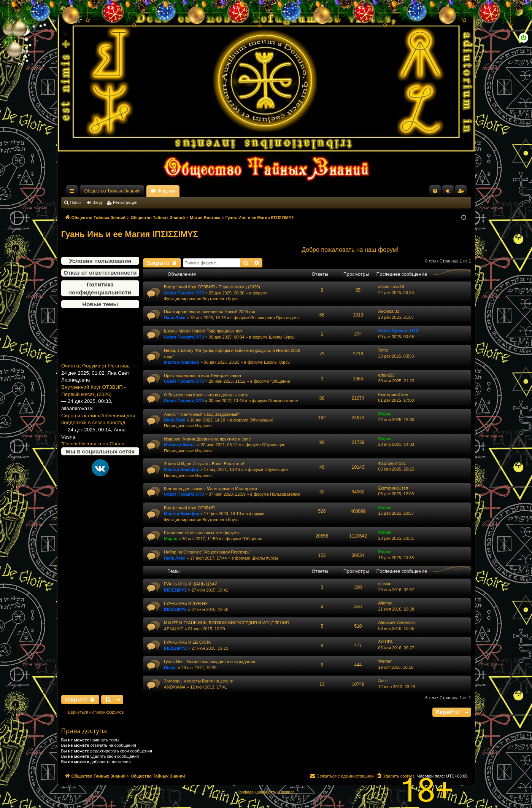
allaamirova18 (391, 286)
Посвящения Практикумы (275, 318)
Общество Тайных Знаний (112, 191)
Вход (97, 202)
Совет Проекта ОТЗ (184, 293)
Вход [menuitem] (450, 192)
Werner (385, 661)
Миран (385, 414)
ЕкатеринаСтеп (393, 394)
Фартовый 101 (392, 463)
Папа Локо (175, 318)
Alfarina (385, 603)
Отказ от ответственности (100, 273)
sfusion (385, 584)
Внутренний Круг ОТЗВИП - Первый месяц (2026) (94, 395)
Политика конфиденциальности (100, 288)
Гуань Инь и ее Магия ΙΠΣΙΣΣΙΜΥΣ (130, 234)
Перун (170, 668)
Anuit (383, 681)
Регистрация (125, 202)
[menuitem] (435, 191)
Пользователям (283, 401)
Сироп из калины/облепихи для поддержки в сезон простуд (98, 424)
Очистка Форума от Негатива (95, 370)
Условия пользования (100, 261)
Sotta (383, 350)
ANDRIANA (175, 687)
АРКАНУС (174, 629)
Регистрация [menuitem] (462, 192)
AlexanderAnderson (397, 622)
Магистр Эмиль (180, 445)
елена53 (387, 375)
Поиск (76, 202)
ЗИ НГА (386, 642)
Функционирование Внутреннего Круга (201, 299)
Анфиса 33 (389, 311)
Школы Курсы (282, 337)
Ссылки (73, 192)
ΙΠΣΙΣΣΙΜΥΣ (175, 590)
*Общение (280, 381)
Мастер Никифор (182, 362)
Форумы (166, 191)
